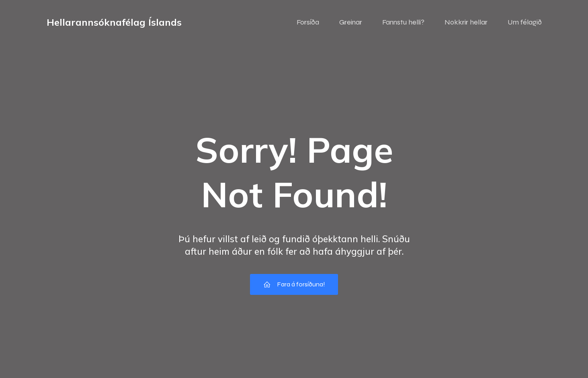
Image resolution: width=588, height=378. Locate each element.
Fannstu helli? (403, 22)
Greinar (351, 22)
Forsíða (308, 22)
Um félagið (525, 22)
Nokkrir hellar (466, 22)
